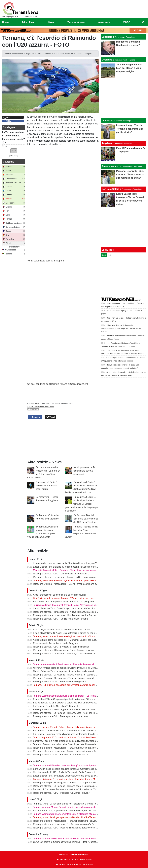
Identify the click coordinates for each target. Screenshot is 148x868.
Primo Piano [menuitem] (28, 22)
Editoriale (107, 37)
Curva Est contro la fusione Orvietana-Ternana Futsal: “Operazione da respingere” (75, 842)
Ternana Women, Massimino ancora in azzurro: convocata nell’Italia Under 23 (72, 839)
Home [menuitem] (5, 22)
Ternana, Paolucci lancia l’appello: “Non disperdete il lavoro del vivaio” (68, 744)
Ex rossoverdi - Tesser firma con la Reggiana (56, 643)
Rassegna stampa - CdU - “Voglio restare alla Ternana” (61, 619)
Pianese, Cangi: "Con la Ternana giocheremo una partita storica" (130, 129)
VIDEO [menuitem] (127, 22)
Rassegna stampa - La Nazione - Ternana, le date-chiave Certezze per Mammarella (75, 654)
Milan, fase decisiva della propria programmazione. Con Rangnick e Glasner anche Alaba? (121, 328)
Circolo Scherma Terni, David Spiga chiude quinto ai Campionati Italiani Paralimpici (75, 608)
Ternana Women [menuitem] (76, 22)
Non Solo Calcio (110, 189)
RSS (90, 859)
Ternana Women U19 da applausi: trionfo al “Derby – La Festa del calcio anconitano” (76, 696)
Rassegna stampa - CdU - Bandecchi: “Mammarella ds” (61, 755)
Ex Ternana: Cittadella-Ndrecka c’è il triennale (56, 706)
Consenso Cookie (67, 854)
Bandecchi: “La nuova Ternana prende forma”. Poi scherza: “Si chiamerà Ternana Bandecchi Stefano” (84, 789)
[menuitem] (143, 22)
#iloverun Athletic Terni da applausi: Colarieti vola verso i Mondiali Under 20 (71, 668)
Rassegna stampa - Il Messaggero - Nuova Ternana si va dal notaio (67, 650)
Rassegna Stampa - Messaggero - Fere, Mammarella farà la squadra (68, 748)
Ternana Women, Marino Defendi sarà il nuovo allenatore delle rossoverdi (70, 807)
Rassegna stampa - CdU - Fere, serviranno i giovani (59, 682)
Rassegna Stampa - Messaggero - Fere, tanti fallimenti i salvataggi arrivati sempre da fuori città (81, 821)
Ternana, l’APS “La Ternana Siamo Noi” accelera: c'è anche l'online (67, 804)
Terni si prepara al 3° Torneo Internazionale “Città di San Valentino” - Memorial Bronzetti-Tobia (80, 737)
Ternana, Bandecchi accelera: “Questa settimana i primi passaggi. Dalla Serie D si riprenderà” (80, 580)
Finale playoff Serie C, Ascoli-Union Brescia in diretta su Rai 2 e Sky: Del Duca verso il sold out (81, 633)
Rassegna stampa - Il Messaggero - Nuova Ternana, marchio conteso (68, 612)
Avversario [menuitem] (104, 22)
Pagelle (106, 143)
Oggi (104, 255)
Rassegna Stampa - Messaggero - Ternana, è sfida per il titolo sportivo (69, 783)
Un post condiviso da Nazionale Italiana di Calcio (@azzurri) (58, 384)
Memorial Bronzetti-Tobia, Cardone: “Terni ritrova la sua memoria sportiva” (71, 570)
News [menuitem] (51, 22)
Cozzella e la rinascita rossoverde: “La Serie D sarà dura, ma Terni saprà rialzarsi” (74, 563)
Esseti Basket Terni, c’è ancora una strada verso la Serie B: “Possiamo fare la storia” (76, 776)
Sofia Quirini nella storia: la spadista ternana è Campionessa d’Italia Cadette (72, 769)
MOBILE (83, 859)
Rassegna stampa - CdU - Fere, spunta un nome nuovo (61, 716)
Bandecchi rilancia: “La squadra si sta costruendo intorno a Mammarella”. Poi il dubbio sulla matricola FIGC (87, 779)
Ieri (109, 255)
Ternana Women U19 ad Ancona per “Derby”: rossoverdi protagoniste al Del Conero (75, 765)
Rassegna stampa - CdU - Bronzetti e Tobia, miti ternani (61, 647)
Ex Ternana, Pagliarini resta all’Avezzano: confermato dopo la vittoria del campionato (76, 734)
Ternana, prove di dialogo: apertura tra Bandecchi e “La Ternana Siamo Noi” (71, 817)
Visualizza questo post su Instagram (46, 261)
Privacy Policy (82, 854)
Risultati (14, 156)
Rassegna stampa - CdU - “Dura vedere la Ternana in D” (62, 574)
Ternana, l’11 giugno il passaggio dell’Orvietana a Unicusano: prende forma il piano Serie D (79, 685)
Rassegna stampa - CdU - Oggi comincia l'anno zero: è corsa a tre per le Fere (73, 828)
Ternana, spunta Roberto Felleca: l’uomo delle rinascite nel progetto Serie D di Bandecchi (78, 727)
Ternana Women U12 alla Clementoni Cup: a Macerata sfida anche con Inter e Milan (75, 814)
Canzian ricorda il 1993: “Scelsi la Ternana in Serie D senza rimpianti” (68, 772)
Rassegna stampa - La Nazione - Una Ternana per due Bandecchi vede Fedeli (73, 615)
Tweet (51, 417)
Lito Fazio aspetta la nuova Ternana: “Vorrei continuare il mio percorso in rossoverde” (76, 598)
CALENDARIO (62, 859)
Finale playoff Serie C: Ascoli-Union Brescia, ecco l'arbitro (47, 486)
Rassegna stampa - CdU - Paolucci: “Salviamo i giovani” (61, 793)
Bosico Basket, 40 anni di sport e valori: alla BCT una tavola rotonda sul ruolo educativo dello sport (83, 703)
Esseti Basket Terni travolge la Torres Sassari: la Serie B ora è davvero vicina (72, 567)
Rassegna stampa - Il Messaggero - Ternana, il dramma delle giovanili (68, 710)
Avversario (107, 121)
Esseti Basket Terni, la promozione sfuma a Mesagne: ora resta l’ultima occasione (74, 811)
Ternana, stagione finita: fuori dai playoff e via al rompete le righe (129, 68)
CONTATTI (74, 859)
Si (6, 143)
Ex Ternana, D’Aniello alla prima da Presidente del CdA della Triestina (86, 519)
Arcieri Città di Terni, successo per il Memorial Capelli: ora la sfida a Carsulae (72, 640)
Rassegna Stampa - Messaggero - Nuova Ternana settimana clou (66, 584)
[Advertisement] (123, 98)
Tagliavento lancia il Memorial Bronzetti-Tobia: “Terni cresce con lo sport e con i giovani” (77, 605)
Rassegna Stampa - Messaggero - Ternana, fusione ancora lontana (67, 678)
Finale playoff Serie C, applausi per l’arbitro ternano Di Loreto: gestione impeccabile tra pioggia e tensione (81, 504)
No (6, 146)
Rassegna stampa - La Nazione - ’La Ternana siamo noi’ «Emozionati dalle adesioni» (76, 824)
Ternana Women (110, 166)
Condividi (35, 417)
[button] (14, 151)
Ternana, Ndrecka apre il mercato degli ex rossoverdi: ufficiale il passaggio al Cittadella (77, 636)
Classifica (8, 162)
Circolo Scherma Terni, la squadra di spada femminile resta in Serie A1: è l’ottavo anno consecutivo (83, 671)
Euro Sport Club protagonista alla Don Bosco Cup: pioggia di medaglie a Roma (73, 602)
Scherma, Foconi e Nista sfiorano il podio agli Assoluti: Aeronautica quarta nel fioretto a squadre (81, 741)
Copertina (107, 60)
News (37, 404)
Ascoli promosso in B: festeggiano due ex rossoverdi (84, 471)
